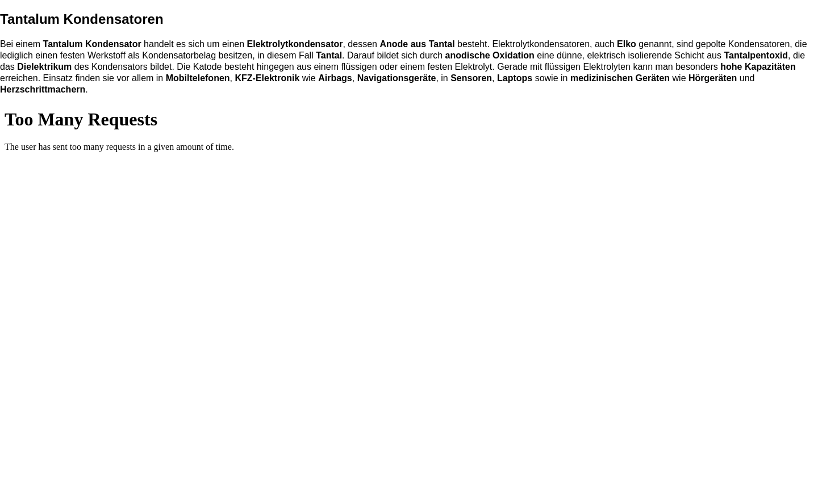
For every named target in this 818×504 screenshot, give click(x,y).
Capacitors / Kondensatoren (409, 303)
